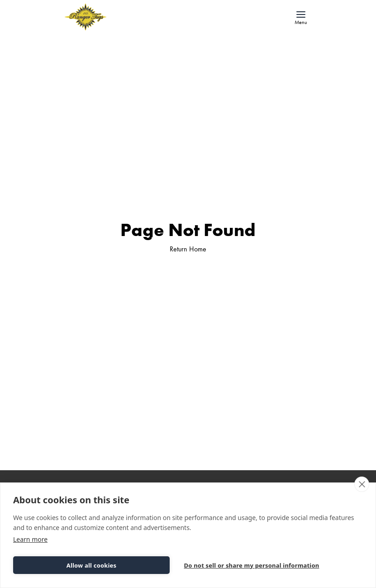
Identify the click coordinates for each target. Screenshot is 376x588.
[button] (301, 17)
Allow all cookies (92, 565)
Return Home (188, 249)
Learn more (30, 539)
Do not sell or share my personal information (252, 565)
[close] (362, 484)
